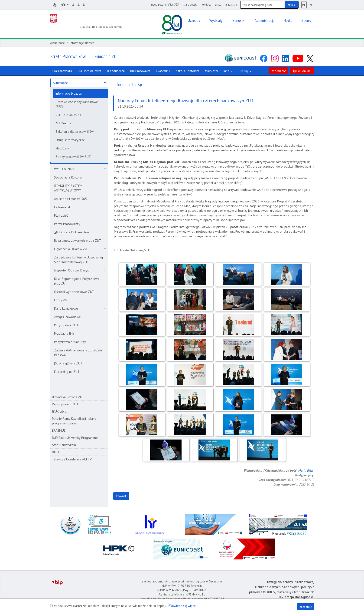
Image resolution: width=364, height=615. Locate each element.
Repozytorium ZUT (65, 404)
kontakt (206, 4)
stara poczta (190, 4)
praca (218, 4)
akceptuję (306, 607)
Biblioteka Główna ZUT (68, 397)
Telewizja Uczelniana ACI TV (72, 459)
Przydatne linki (64, 334)
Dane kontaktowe (80, 308)
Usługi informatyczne (70, 140)
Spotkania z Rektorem (69, 177)
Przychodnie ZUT (66, 325)
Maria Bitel (306, 470)
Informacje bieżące (68, 93)
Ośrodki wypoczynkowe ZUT (74, 292)
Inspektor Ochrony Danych (80, 270)
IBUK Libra (59, 411)
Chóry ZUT (62, 300)
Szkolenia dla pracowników (75, 132)
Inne (228, 71)
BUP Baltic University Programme (75, 438)
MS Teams (81, 123)
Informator (278, 71)
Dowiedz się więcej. (184, 606)
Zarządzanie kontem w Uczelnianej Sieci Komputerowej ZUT (78, 260)
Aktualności (58, 43)
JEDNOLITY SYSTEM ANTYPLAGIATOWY (68, 188)
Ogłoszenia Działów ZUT (80, 249)
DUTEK (57, 452)
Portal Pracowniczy (67, 224)
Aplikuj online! (302, 71)
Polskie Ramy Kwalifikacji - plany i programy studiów (75, 421)
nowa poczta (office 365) (165, 4)
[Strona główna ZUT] (69, 363)
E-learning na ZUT (67, 372)
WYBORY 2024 (80, 169)
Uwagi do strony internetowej (291, 582)
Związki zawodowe (67, 317)
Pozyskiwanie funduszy (70, 342)
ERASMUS (59, 430)
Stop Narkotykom (64, 445)
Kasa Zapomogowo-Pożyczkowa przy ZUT (77, 281)
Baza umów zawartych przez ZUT (78, 241)
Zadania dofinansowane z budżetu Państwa (78, 353)
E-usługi (245, 71)
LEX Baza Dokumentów (73, 232)
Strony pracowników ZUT (73, 157)
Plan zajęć (61, 215)
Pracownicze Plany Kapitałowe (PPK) (81, 104)
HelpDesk (62, 148)
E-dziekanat (62, 207)
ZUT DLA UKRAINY (69, 115)
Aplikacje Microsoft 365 (70, 199)
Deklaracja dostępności (296, 597)
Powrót (121, 496)
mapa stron (232, 4)
